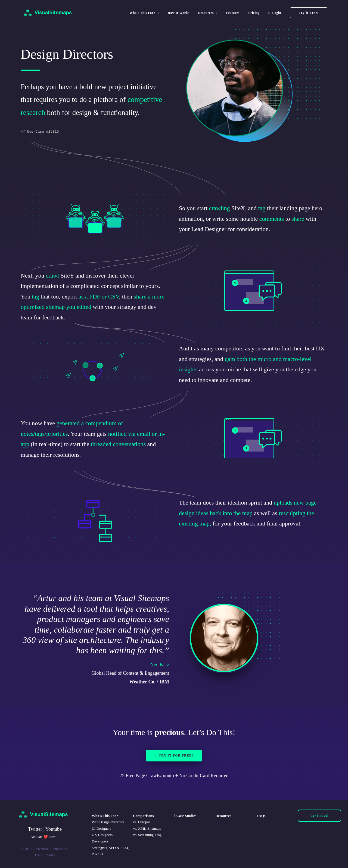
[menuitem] (146, 13)
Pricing (254, 13)
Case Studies (186, 816)
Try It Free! (320, 815)
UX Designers (102, 835)
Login (277, 13)
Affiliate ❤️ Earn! (44, 837)
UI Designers (101, 828)
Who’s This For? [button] (144, 13)
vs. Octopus (142, 822)
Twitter (35, 829)
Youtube (54, 829)
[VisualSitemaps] (48, 13)
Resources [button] (208, 13)
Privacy (50, 855)
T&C (38, 855)
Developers (100, 841)
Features (233, 13)
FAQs (261, 816)
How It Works (179, 13)
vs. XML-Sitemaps (147, 828)
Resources (223, 816)
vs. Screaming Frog (147, 835)
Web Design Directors (108, 822)
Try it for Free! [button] (174, 756)
